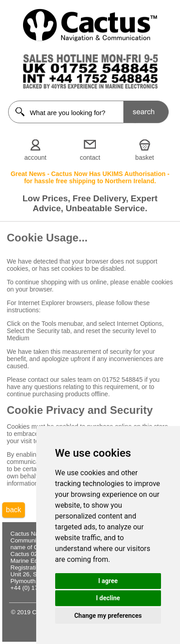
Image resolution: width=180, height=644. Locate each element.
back (14, 510)
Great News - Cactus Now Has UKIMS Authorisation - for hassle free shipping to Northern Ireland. (90, 177)
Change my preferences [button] (108, 616)
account (36, 158)
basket (144, 158)
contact (90, 158)
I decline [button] (108, 598)
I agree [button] (108, 581)
